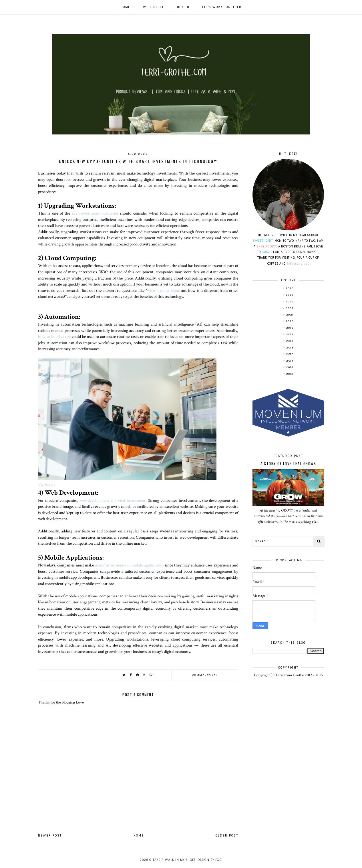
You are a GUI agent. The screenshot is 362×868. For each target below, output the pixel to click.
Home (126, 7)
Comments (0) (205, 675)
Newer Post (50, 836)
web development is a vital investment (113, 500)
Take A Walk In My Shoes (174, 860)
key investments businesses (95, 213)
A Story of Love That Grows (288, 463)
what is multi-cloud (164, 290)
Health (183, 7)
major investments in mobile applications (129, 565)
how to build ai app (54, 336)
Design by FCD (210, 860)
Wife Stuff (154, 7)
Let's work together (222, 7)
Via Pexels (46, 485)
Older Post (227, 836)
